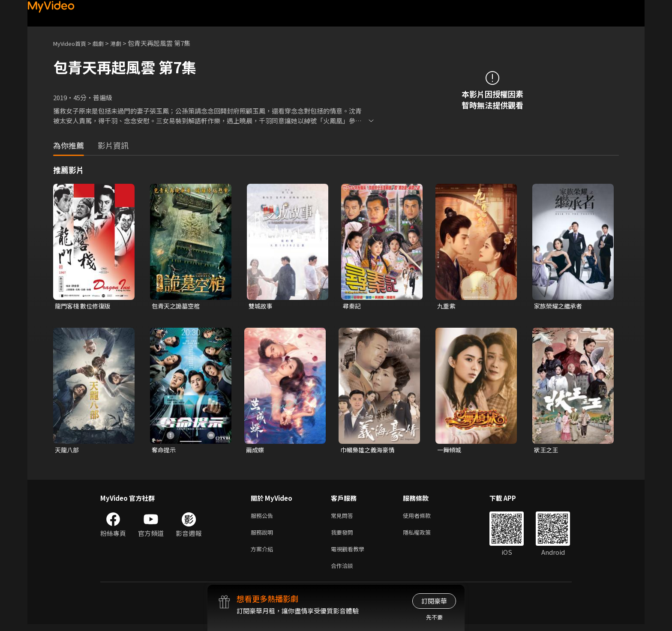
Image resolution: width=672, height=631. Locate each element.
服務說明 (264, 536)
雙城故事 (261, 306)
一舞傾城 (450, 451)
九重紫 (447, 306)
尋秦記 (352, 306)
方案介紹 (264, 554)
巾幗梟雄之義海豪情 (369, 451)
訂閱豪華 (434, 601)
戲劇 (105, 43)
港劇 (124, 43)
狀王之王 (547, 451)
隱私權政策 (424, 536)
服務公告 (264, 518)
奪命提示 (165, 451)
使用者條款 (424, 518)
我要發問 (344, 536)
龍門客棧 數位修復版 (84, 306)
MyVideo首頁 (73, 43)
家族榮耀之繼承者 (560, 306)
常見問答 (344, 518)
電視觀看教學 (350, 554)
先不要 (434, 617)
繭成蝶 (256, 451)
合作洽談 (344, 572)
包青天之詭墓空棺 (177, 306)
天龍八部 (68, 451)
